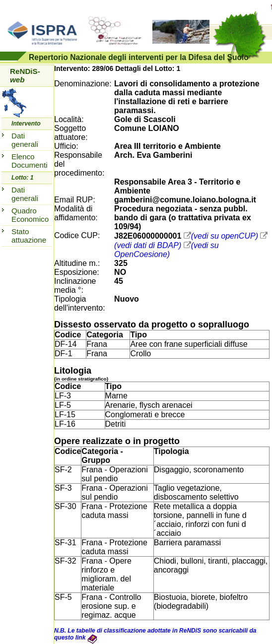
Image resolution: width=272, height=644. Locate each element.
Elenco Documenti (30, 161)
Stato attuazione (29, 236)
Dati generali (25, 140)
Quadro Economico (30, 215)
